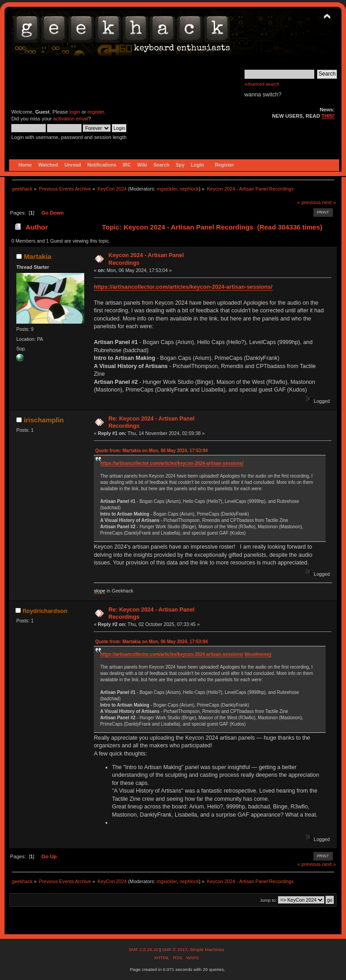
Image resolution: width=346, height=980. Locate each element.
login (75, 112)
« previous (309, 202)
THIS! (328, 116)
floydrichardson (45, 611)
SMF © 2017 (174, 949)
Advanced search (262, 84)
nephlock (189, 189)
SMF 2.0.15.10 (144, 949)
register (96, 112)
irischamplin (44, 420)
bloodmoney (258, 654)
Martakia (38, 256)
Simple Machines (207, 949)
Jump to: (268, 900)
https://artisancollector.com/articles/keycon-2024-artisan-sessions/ (183, 287)
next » (329, 202)
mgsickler (167, 189)
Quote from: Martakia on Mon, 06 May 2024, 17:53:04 (151, 451)
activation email (70, 119)
